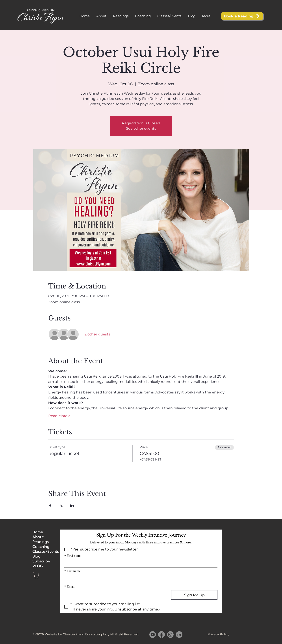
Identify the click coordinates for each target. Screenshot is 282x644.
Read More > (59, 416)
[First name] (140, 563)
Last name (72, 571)
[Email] (113, 594)
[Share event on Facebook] (50, 505)
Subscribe (41, 561)
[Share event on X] (61, 505)
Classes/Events (43, 551)
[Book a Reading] (242, 16)
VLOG (38, 566)
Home (38, 532)
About (38, 537)
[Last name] (140, 579)
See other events (141, 128)
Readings (41, 542)
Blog (36, 556)
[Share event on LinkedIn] (72, 505)
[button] (121, 16)
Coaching (41, 547)
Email (69, 587)
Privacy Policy (218, 634)
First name (73, 556)
